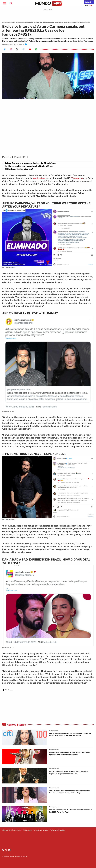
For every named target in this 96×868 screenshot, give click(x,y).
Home (4, 22)
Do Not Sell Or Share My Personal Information (15, 856)
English (10, 22)
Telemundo (77, 178)
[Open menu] (5, 3)
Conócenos (17, 830)
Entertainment (18, 22)
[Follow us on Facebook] (3, 850)
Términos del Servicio (41, 830)
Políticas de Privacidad (58, 830)
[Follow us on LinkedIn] (9, 850)
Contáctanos (27, 830)
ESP (87, 5)
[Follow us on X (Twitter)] (6, 850)
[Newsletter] (89, 2)
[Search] (11, 3)
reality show (39, 178)
